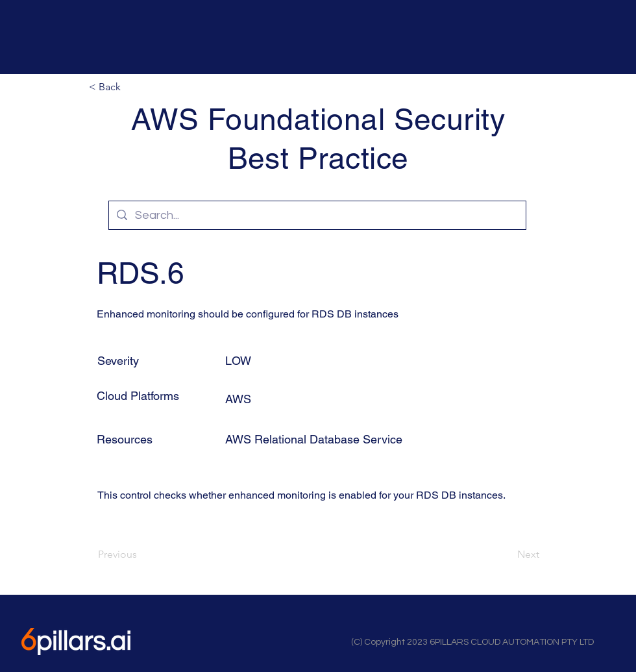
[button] (132, 87)
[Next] (507, 554)
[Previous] (141, 554)
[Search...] (317, 215)
